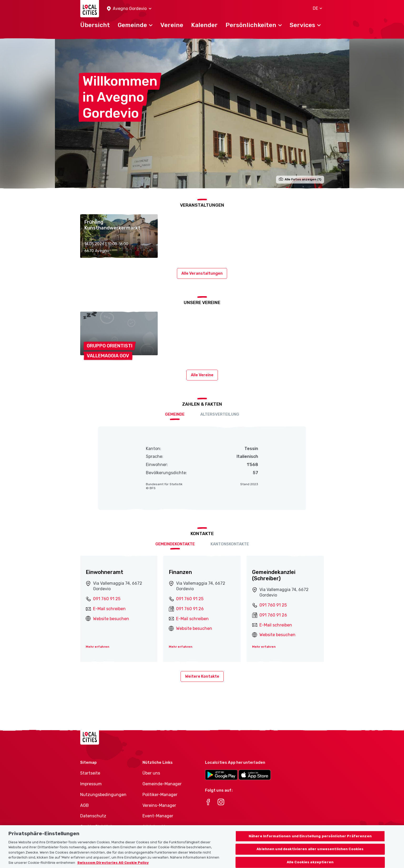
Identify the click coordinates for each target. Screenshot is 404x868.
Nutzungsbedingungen (103, 795)
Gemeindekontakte (175, 544)
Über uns (151, 773)
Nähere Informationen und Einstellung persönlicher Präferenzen (310, 842)
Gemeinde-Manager (162, 784)
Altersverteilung (220, 414)
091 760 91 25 (107, 599)
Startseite (90, 773)
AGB (85, 805)
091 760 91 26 (190, 609)
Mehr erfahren (98, 647)
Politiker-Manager (160, 795)
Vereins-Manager (159, 805)
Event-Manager (158, 816)
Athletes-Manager (161, 827)
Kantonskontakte (230, 544)
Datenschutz (93, 816)
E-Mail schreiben (109, 609)
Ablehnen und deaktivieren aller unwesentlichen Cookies (310, 855)
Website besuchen (111, 619)
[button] (129, 9)
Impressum (91, 784)
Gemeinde (175, 414)
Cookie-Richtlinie (97, 827)
